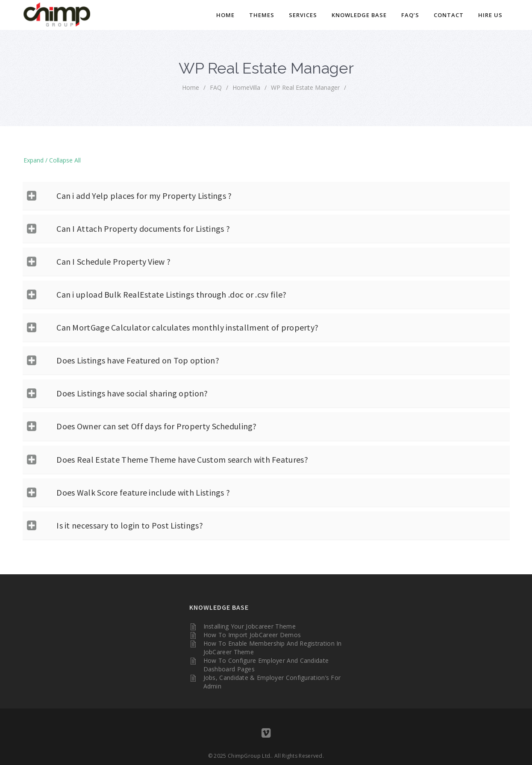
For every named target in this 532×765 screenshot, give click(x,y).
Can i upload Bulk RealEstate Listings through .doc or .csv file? (171, 294)
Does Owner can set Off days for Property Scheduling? (156, 426)
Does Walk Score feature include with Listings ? (143, 492)
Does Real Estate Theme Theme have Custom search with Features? (182, 459)
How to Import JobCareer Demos (252, 635)
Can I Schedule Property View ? (113, 261)
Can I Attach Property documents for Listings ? (143, 229)
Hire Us (490, 15)
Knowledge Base (359, 15)
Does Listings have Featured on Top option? (138, 360)
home (191, 87)
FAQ (216, 87)
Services (303, 15)
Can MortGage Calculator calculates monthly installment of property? (187, 327)
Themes (262, 15)
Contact (449, 15)
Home (225, 15)
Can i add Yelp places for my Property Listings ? (144, 196)
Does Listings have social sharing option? (132, 393)
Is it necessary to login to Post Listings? (130, 525)
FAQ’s (410, 15)
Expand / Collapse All (52, 160)
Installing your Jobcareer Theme (250, 626)
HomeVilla (246, 87)
